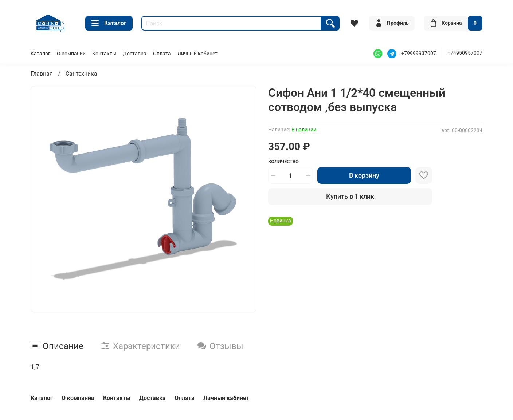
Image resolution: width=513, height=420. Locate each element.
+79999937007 (419, 53)
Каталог (109, 23)
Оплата (162, 54)
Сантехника (81, 74)
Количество (283, 161)
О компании (71, 54)
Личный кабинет (197, 54)
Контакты (104, 54)
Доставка (135, 54)
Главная (42, 74)
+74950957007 (465, 53)
